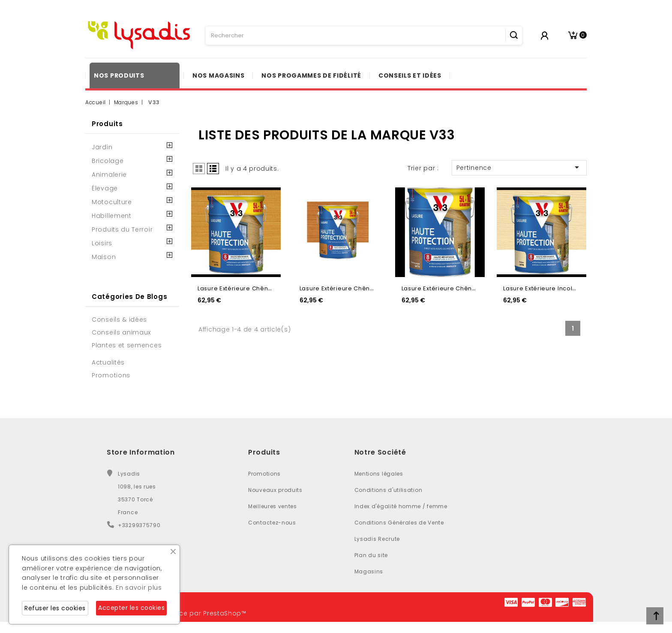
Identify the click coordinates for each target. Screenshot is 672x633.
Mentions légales (379, 474)
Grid (199, 169)
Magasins (369, 571)
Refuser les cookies (55, 608)
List (213, 169)
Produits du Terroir (122, 229)
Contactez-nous (272, 523)
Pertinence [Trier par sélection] (519, 167)
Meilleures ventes (273, 506)
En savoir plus (139, 588)
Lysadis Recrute (377, 539)
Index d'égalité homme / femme (401, 506)
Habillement (112, 216)
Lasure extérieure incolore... (545, 288)
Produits (107, 124)
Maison (104, 257)
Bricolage (108, 161)
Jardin (102, 147)
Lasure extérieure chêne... (237, 288)
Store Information (141, 452)
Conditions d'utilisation (388, 490)
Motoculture (112, 202)
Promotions (264, 474)
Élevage (105, 188)
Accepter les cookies (131, 608)
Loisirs (102, 243)
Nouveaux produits (275, 490)
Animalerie (109, 175)
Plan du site (371, 555)
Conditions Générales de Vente (399, 523)
